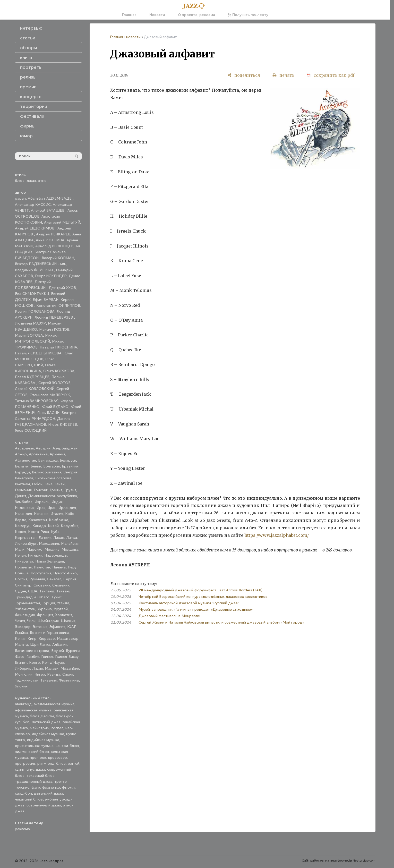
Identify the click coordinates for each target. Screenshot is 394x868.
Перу (72, 567)
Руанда (54, 674)
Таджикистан (27, 680)
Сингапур (23, 585)
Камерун (23, 526)
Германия (23, 490)
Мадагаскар (68, 639)
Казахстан (38, 520)
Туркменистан (27, 603)
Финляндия (25, 615)
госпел (57, 728)
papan (20, 198)
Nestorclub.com (364, 861)
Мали (20, 549)
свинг (20, 769)
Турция (48, 603)
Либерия (23, 668)
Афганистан (25, 460)
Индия (57, 502)
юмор (26, 136)
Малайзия (70, 543)
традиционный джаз (34, 781)
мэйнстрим (40, 728)
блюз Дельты (42, 716)
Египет (21, 662)
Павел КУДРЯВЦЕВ (32, 377)
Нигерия (35, 555)
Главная (129, 15)
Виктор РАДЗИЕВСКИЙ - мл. (40, 264)
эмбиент (52, 799)
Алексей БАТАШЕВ (48, 210)
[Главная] (195, 6)
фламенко (51, 787)
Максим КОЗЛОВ (54, 329)
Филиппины (69, 680)
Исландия (23, 514)
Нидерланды (56, 555)
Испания (41, 514)
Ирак (41, 508)
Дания (20, 496)
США (33, 591)
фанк (36, 787)
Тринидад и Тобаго (32, 597)
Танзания (49, 680)
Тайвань (63, 591)
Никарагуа (24, 561)
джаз (31, 181)
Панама (59, 567)
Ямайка (21, 633)
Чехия (20, 621)
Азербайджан (65, 448)
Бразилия (70, 466)
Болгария (52, 466)
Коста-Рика (38, 532)
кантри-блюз (67, 746)
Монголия (24, 674)
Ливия (37, 668)
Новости (157, 15)
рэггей (74, 763)
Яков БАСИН (48, 413)
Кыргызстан (26, 538)
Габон (37, 484)
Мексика (52, 549)
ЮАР (72, 627)
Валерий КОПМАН (58, 258)
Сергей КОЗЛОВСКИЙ (35, 389)
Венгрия (70, 472)
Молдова (70, 549)
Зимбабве (24, 502)
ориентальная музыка (34, 746)
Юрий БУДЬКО (55, 407)
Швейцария (48, 621)
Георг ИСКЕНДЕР (51, 276)
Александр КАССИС (33, 205)
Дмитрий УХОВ (62, 288)
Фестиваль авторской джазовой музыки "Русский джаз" (189, 603)
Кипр (32, 639)
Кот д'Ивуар (53, 662)
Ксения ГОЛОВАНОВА (35, 311)
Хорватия (64, 615)
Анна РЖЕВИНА (50, 240)
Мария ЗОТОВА (29, 335)
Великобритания (47, 472)
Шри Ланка (40, 644)
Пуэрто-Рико (65, 573)
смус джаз (36, 769)
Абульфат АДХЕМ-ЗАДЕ (50, 198)
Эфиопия (57, 627)
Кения (20, 639)
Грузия (70, 490)
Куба (55, 532)
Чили (31, 621)
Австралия (24, 448)
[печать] (283, 75)
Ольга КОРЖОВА (59, 371)
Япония (21, 686)
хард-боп (23, 793)
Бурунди (22, 472)
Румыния (37, 579)
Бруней (58, 651)
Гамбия (33, 657)
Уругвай (61, 609)
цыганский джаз (49, 793)
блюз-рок (65, 716)
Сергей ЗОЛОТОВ (54, 383)
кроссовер (58, 758)
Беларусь (68, 460)
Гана (49, 484)
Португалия (41, 573)
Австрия (43, 448)
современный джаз (44, 805)
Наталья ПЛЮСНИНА (58, 347)
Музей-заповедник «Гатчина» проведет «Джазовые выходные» (196, 609)
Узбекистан (25, 609)
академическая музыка (54, 704)
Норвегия (23, 567)
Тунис (57, 597)
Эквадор (23, 627)
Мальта (22, 644)
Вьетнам (22, 484)
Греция (56, 490)
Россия (21, 579)
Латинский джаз (46, 722)
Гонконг (41, 490)
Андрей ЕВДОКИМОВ (35, 228)
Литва (72, 538)
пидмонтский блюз (32, 752)
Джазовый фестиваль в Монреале (169, 616)
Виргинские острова (53, 478)
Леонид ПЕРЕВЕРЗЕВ (54, 317)
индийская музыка (43, 740)
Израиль (42, 502)
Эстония (40, 627)
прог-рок (38, 758)
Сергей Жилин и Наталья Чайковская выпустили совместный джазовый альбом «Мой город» (221, 622)
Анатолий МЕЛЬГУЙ (62, 222)
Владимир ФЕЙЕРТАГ (34, 270)
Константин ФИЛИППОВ (58, 305)
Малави (52, 668)
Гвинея (47, 657)
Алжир (21, 454)
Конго (35, 662)
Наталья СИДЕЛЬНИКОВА (39, 353)
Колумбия (70, 526)
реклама (22, 829)
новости (133, 37)
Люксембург (26, 543)
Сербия (70, 579)
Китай (53, 526)
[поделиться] (244, 75)
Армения (57, 454)
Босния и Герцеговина (50, 633)
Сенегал (54, 579)
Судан (20, 591)
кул (18, 722)
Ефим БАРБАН (46, 300)
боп (26, 722)
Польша (22, 573)
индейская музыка (48, 734)
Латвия (45, 538)
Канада (39, 526)
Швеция (68, 621)
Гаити (60, 484)
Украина (45, 609)
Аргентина (38, 454)
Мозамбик (70, 668)
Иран (52, 508)
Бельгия (22, 466)
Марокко (35, 549)
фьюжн (68, 787)
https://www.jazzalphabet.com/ (277, 535)
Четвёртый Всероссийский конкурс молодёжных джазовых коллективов (203, 597)
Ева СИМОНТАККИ (32, 294)
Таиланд (47, 591)
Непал (20, 555)
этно (42, 181)
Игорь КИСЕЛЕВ (63, 424)
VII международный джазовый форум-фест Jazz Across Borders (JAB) (200, 590)
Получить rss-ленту (248, 15)
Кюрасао (47, 639)
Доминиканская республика (53, 496)
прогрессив (25, 763)
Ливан (59, 538)
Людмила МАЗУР (30, 323)
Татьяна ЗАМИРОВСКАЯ (37, 401)
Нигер (40, 674)
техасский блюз (41, 776)
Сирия (68, 674)
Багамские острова (32, 651)
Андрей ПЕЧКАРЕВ (53, 234)
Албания (60, 644)
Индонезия (25, 508)
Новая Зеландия (50, 561)
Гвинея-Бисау (67, 657)
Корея (20, 532)
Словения (61, 585)
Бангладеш (48, 460)
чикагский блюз (29, 799)
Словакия (42, 585)
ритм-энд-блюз (52, 763)
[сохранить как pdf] (331, 75)
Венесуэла (24, 478)
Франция (45, 615)
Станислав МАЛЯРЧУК (50, 395)
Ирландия (67, 508)
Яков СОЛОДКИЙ (31, 430)
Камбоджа (59, 520)
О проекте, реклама (196, 15)
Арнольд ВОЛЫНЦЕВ (54, 246)
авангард (23, 704)
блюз (20, 181)
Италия (57, 514)
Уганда (63, 603)
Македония (49, 543)
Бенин (36, 466)
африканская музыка (33, 710)
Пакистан (42, 567)
